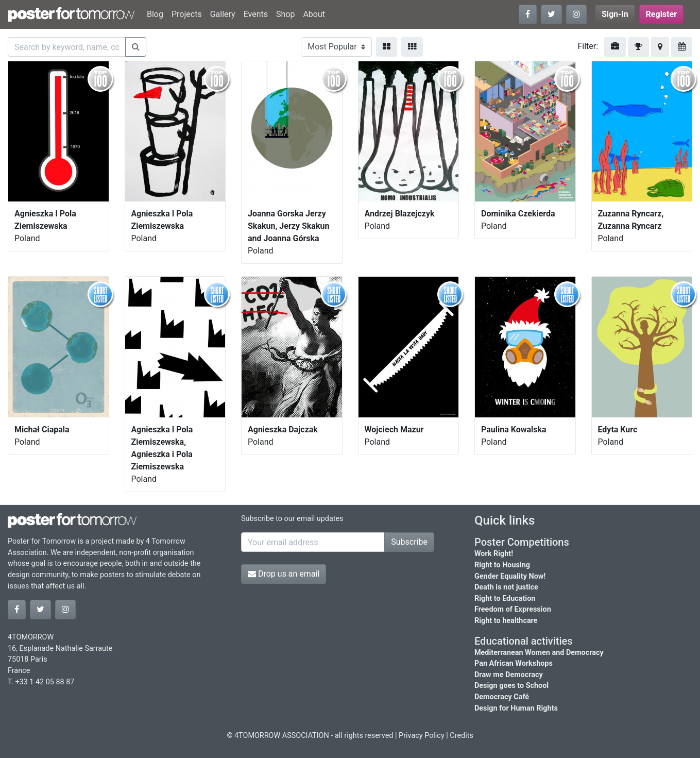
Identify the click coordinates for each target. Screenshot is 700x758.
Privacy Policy (422, 736)
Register (661, 14)
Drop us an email (284, 574)
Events (256, 14)
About (314, 14)
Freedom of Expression (513, 609)
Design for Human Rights (516, 708)
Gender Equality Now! (510, 576)
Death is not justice (506, 587)
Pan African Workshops (514, 663)
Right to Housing (502, 565)
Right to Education (505, 599)
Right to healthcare (506, 621)
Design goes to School (511, 686)
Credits (462, 736)
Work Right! (494, 554)
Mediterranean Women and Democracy (539, 653)
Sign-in (615, 14)
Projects (187, 14)
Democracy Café (502, 697)
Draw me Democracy (509, 675)
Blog (155, 14)
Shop (285, 14)
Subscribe (409, 542)
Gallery (223, 14)
